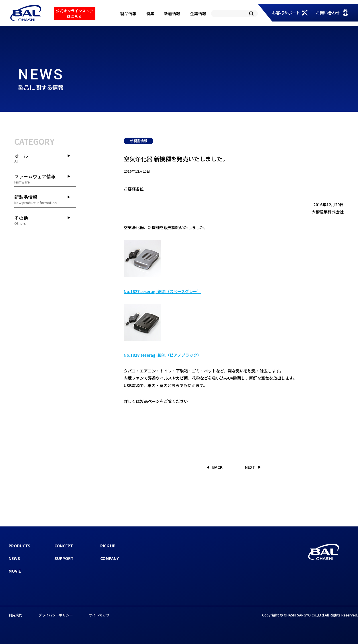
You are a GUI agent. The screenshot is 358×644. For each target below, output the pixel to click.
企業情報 (198, 13)
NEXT (250, 467)
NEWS (14, 558)
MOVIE (15, 571)
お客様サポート (286, 13)
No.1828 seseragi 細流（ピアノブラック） (163, 355)
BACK (217, 467)
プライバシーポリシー (56, 615)
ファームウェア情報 (45, 179)
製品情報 (128, 13)
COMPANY (110, 558)
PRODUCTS (19, 546)
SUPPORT (64, 558)
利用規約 (15, 615)
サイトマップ (99, 615)
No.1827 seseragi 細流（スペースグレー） (162, 291)
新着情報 (172, 13)
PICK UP (108, 546)
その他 (45, 220)
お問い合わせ (328, 13)
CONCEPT (64, 546)
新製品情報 (45, 199)
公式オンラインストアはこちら (74, 13)
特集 (150, 13)
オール (45, 158)
